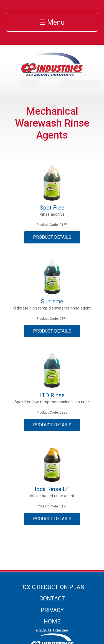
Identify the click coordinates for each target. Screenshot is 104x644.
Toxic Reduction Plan (52, 587)
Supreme (52, 301)
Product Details (52, 237)
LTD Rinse (52, 395)
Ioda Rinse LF (52, 489)
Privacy (52, 610)
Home (52, 622)
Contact (52, 598)
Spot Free (52, 208)
